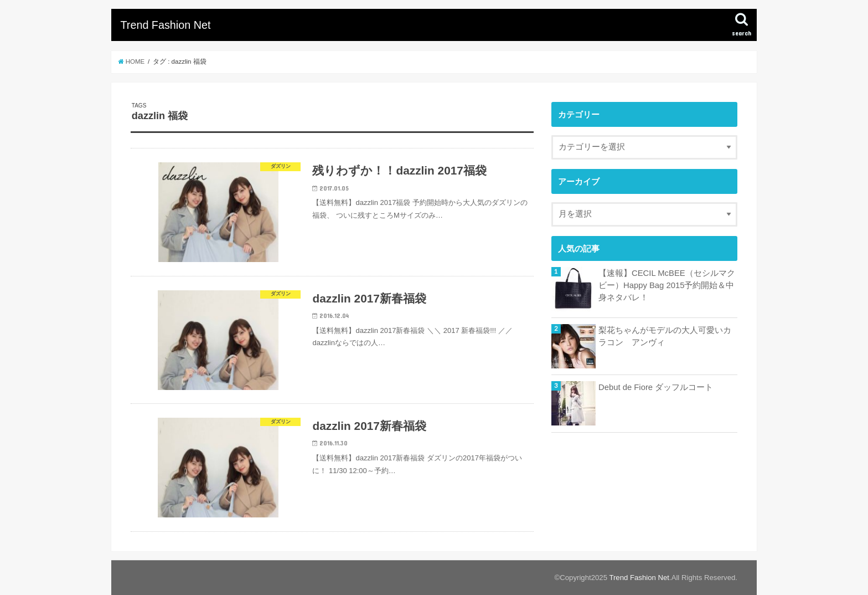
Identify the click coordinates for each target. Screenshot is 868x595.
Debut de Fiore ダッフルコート (656, 387)
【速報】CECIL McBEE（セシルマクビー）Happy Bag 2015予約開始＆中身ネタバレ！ (667, 285)
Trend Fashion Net (165, 25)
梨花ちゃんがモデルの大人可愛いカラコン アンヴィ (665, 336)
